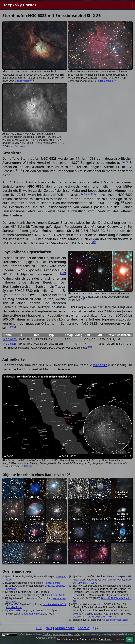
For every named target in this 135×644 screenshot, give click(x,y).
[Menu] (128, 5)
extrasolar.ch (53, 583)
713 (32, 80)
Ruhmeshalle (65, 628)
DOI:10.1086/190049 (113, 580)
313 (19, 170)
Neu (49, 628)
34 (27, 145)
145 (63, 273)
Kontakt (84, 628)
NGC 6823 (10, 344)
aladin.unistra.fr (56, 595)
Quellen (47, 634)
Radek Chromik (105, 81)
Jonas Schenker (17, 146)
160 (30, 466)
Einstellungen (105, 639)
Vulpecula (100, 365)
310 (93, 242)
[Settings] (96, 628)
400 (13, 327)
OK (130, 639)
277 (125, 162)
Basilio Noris (22, 81)
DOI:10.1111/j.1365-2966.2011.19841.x (94, 617)
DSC (39, 628)
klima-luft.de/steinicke (30, 614)
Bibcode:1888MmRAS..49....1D (102, 600)
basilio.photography (117, 620)
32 (116, 80)
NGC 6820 (10, 339)
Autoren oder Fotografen (66, 634)
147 (83, 299)
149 (26, 466)
